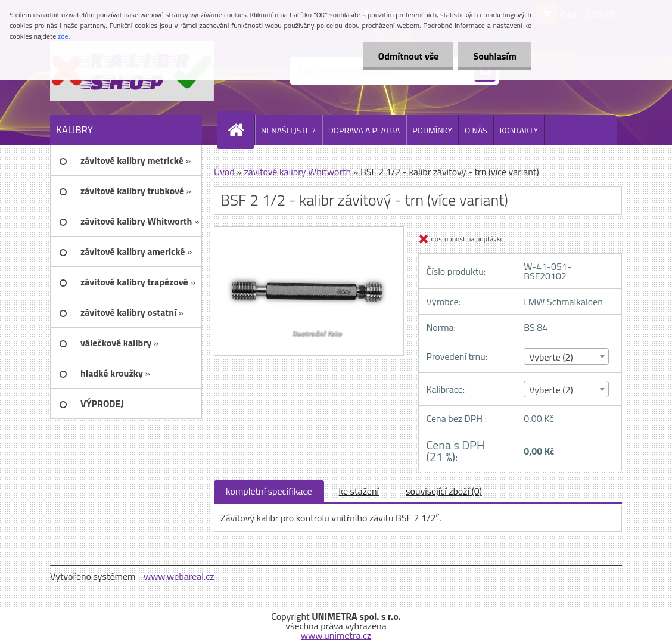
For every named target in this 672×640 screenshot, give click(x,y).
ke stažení (359, 491)
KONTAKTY (519, 130)
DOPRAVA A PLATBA (364, 130)
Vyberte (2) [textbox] (551, 357)
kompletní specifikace (269, 491)
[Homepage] (241, 130)
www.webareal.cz (179, 576)
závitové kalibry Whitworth (297, 172)
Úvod (224, 172)
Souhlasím (495, 56)
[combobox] (566, 356)
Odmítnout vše (409, 56)
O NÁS (476, 130)
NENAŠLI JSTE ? (288, 130)
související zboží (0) (444, 491)
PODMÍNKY (432, 130)
